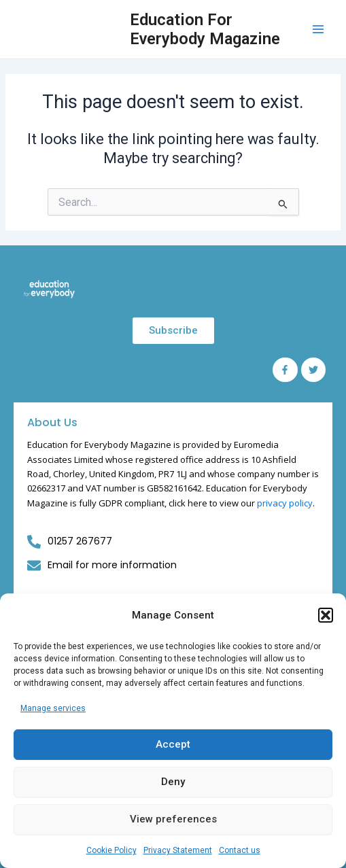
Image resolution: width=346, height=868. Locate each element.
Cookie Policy (111, 850)
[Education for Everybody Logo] (49, 289)
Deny (173, 782)
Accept (173, 744)
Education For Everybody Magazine (205, 29)
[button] (326, 615)
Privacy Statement (178, 850)
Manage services (53, 708)
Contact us (240, 850)
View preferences (173, 819)
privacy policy (285, 503)
